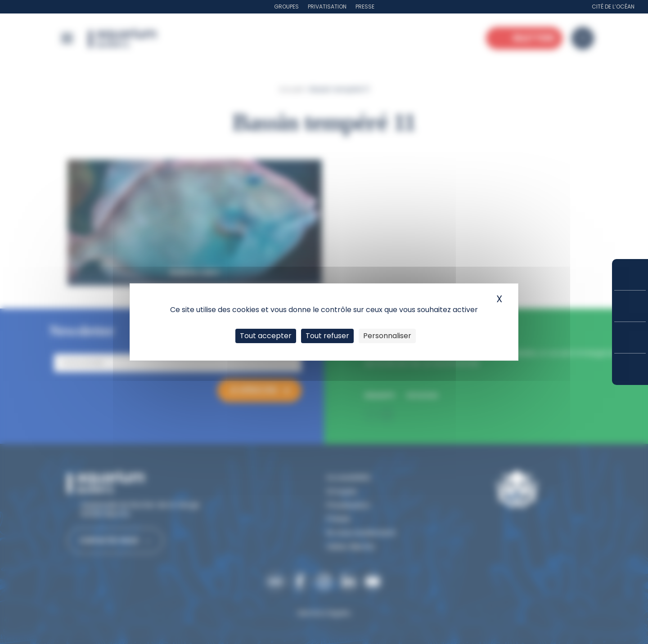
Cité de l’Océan (613, 7)
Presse (365, 7)
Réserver (630, 275)
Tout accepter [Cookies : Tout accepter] (266, 336)
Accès (630, 369)
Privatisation (327, 7)
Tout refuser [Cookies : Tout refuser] (327, 336)
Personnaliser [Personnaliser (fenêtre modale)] (387, 336)
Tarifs (630, 306)
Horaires (630, 338)
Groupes (286, 7)
